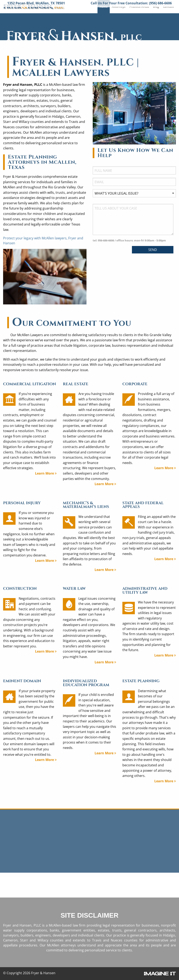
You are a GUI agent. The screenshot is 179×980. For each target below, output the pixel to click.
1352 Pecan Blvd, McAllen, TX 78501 (36, 3)
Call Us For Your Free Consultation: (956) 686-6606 (131, 3)
